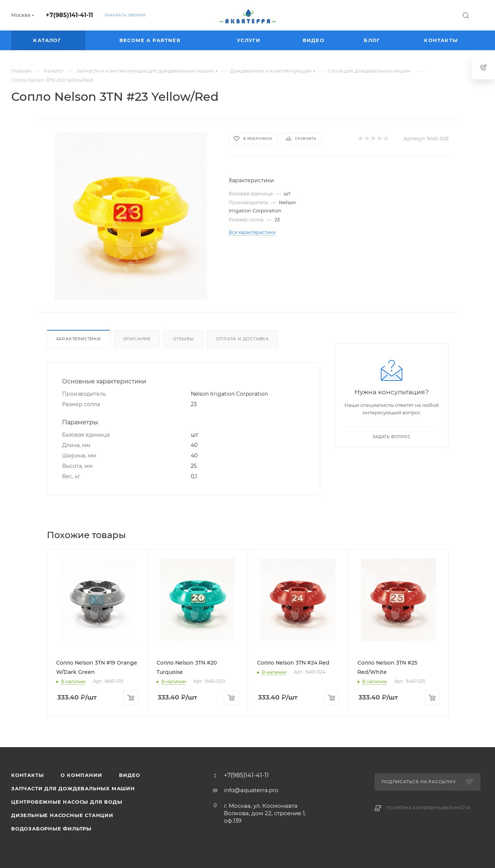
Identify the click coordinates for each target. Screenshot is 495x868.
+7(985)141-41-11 (69, 15)
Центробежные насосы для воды (67, 802)
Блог (373, 40)
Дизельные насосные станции (62, 815)
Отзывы (184, 339)
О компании (81, 775)
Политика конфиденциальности (428, 808)
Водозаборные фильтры (51, 829)
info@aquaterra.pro (251, 790)
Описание (137, 339)
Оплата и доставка (242, 339)
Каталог (48, 40)
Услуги (250, 40)
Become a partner (151, 40)
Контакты (442, 40)
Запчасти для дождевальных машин (73, 788)
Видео (314, 40)
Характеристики (78, 339)
